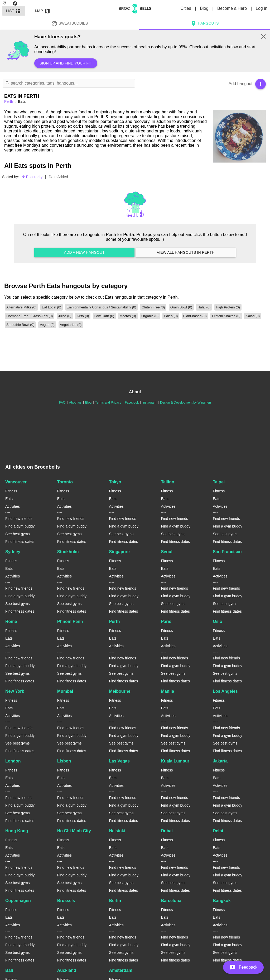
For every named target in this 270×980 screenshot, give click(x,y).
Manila (167, 691)
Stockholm (68, 552)
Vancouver (16, 482)
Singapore (119, 552)
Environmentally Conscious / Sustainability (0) (102, 307)
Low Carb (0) (104, 316)
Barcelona (171, 901)
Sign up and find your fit (66, 63)
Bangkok (222, 901)
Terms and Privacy (108, 403)
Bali (9, 970)
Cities (186, 8)
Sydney (13, 552)
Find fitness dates (20, 542)
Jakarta (220, 761)
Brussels (66, 901)
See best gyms (18, 534)
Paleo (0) (171, 316)
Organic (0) (150, 316)
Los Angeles (225, 691)
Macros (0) (128, 316)
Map (43, 11)
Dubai (167, 831)
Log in (262, 8)
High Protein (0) (228, 307)
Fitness (11, 491)
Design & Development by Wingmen (185, 403)
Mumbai (65, 691)
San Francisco (227, 552)
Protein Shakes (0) (226, 316)
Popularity (32, 177)
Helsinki (117, 831)
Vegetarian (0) (71, 325)
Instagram (149, 403)
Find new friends (19, 519)
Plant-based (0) (195, 316)
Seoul (167, 552)
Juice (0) (65, 316)
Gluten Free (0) (153, 307)
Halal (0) (204, 307)
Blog (205, 8)
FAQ (62, 403)
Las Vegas (119, 761)
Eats (9, 499)
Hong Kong (17, 831)
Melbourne (120, 691)
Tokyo (115, 482)
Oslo (218, 621)
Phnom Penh (70, 621)
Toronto (65, 482)
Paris (166, 621)
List (14, 11)
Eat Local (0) (52, 307)
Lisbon (64, 761)
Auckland (67, 970)
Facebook (132, 403)
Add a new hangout (84, 252)
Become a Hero (233, 8)
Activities (13, 506)
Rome (11, 621)
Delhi (218, 831)
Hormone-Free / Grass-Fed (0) (30, 316)
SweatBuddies (70, 23)
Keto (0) (83, 316)
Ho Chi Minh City (74, 831)
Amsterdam (121, 970)
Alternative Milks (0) (21, 307)
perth (9, 101)
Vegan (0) (47, 325)
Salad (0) (253, 316)
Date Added (58, 177)
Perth (115, 621)
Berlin (115, 901)
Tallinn (167, 482)
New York (15, 691)
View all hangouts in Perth (186, 252)
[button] (243, 967)
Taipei (219, 482)
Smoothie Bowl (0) (20, 325)
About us (75, 403)
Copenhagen (18, 901)
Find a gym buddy (20, 526)
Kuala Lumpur (175, 761)
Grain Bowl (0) (181, 307)
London (13, 761)
